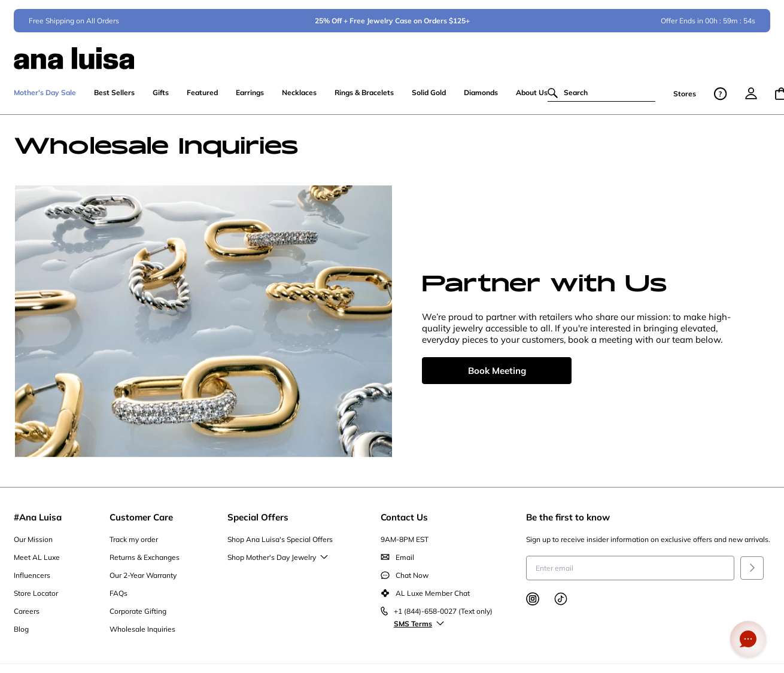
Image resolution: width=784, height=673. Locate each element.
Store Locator (36, 599)
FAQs (118, 599)
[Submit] (752, 574)
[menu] (751, 99)
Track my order (134, 545)
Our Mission (33, 545)
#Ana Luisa (38, 523)
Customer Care (141, 523)
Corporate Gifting (138, 617)
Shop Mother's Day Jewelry (277, 563)
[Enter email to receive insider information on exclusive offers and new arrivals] (630, 574)
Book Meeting (497, 377)
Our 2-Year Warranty (143, 581)
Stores (685, 100)
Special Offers (258, 523)
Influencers (32, 581)
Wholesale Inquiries (142, 635)
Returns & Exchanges (145, 563)
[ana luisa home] (392, 57)
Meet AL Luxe (37, 563)
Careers (27, 617)
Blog (21, 635)
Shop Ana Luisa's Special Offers (280, 545)
